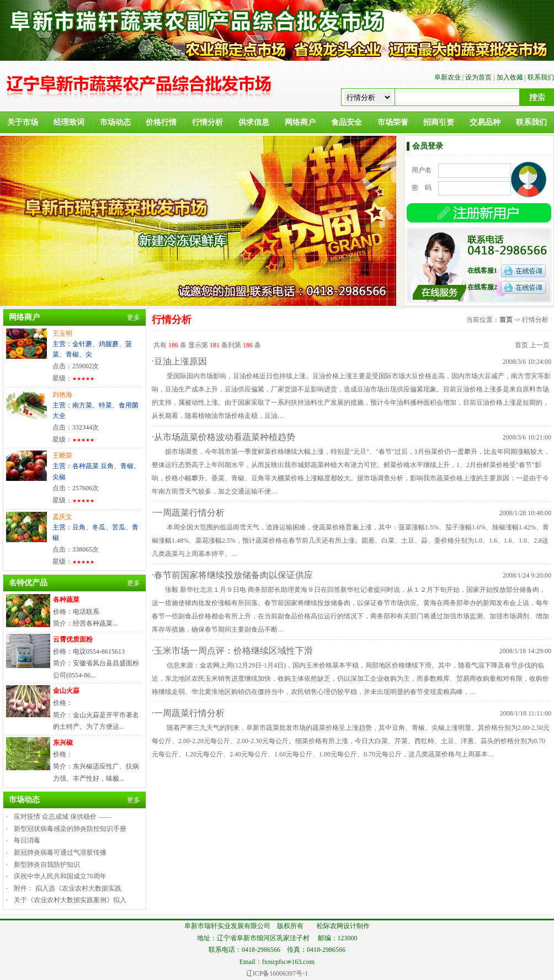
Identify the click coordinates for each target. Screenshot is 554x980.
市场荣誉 (393, 122)
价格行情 (161, 122)
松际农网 (330, 926)
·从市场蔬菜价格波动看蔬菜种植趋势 (223, 437)
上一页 (540, 345)
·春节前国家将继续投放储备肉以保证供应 (232, 575)
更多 (134, 317)
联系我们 (541, 77)
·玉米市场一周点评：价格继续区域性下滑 (232, 651)
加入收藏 (510, 77)
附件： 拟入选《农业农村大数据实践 (68, 888)
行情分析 (207, 122)
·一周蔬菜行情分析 (188, 513)
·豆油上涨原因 (179, 361)
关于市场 (23, 122)
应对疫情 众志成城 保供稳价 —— (63, 817)
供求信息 (254, 122)
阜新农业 (448, 77)
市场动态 (115, 122)
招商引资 (439, 122)
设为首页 (478, 77)
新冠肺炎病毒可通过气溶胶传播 (60, 852)
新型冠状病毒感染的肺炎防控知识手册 (70, 829)
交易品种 (485, 122)
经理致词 (69, 122)
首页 (506, 320)
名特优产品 (28, 583)
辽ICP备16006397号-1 (277, 973)
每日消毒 (27, 840)
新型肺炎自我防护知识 (47, 865)
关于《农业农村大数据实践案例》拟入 (70, 900)
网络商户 (300, 122)
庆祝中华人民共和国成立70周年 (60, 876)
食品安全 (347, 122)
